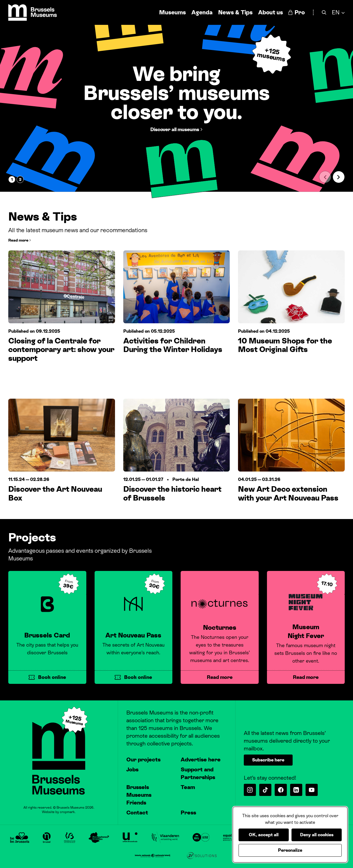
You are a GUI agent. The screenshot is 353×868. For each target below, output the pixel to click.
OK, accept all (264, 835)
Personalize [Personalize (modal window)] (290, 850)
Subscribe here (268, 760)
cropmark (67, 812)
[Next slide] (339, 177)
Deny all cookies (317, 835)
